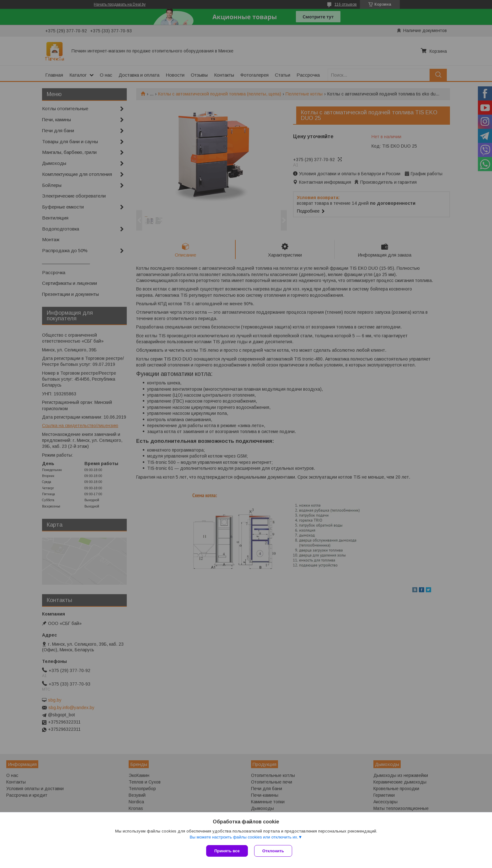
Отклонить (273, 851)
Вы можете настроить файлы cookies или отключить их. (244, 837)
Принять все (227, 851)
